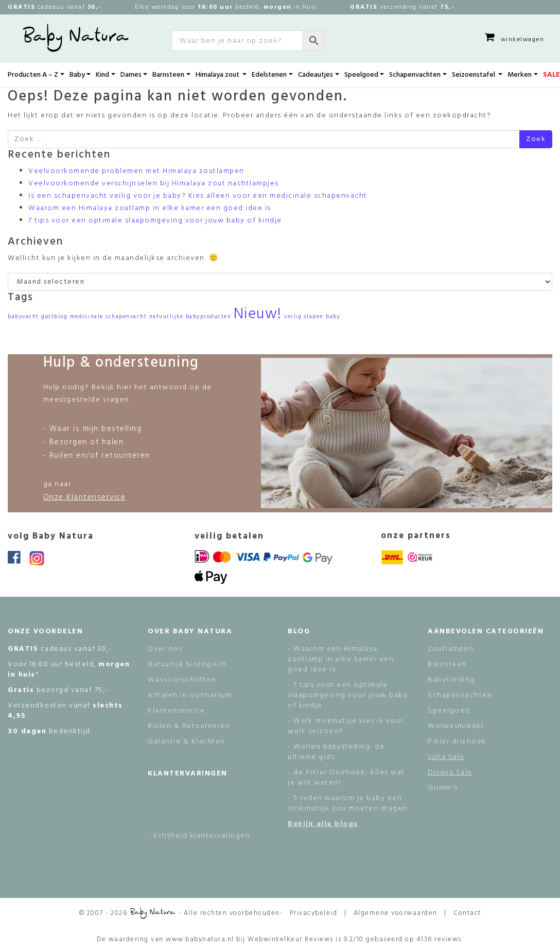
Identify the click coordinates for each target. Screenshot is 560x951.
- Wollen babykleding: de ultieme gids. (336, 752)
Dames (131, 75)
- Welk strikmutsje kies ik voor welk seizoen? (346, 726)
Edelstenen (269, 75)
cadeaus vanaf (55, 7)
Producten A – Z (33, 75)
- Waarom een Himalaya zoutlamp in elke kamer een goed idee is (341, 659)
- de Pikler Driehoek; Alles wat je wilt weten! (346, 778)
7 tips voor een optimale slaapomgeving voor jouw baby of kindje (155, 221)
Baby (77, 75)
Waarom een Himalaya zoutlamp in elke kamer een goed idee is (150, 208)
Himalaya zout (218, 75)
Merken (520, 75)
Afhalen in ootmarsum (190, 695)
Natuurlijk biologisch (187, 664)
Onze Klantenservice (85, 497)
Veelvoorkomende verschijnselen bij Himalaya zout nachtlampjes (154, 184)
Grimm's (443, 788)
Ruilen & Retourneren (189, 726)
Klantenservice (176, 711)
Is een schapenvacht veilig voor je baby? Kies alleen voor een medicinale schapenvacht (198, 196)
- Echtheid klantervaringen (199, 836)
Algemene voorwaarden (396, 913)
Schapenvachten (415, 75)
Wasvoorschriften (182, 680)
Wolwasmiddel (456, 726)
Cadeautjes (316, 75)
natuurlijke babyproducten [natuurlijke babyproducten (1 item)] (190, 317)
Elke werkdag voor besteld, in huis (226, 7)
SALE (552, 75)
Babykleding (451, 680)
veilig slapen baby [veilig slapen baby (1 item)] (312, 317)
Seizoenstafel (474, 75)
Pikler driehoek (457, 742)
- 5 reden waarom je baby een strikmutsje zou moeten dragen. (348, 803)
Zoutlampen (451, 649)
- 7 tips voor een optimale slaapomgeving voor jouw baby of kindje (348, 695)
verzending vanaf (402, 7)
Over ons (165, 649)
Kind (102, 75)
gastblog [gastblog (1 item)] (54, 317)
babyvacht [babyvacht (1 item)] (23, 317)
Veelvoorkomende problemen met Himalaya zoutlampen (136, 171)
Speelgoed (361, 75)
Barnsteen (168, 75)
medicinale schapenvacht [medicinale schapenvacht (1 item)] (109, 317)
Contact (467, 913)
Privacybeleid (314, 913)
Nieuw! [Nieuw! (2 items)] (258, 314)
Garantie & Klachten (187, 742)
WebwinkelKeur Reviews (291, 939)
